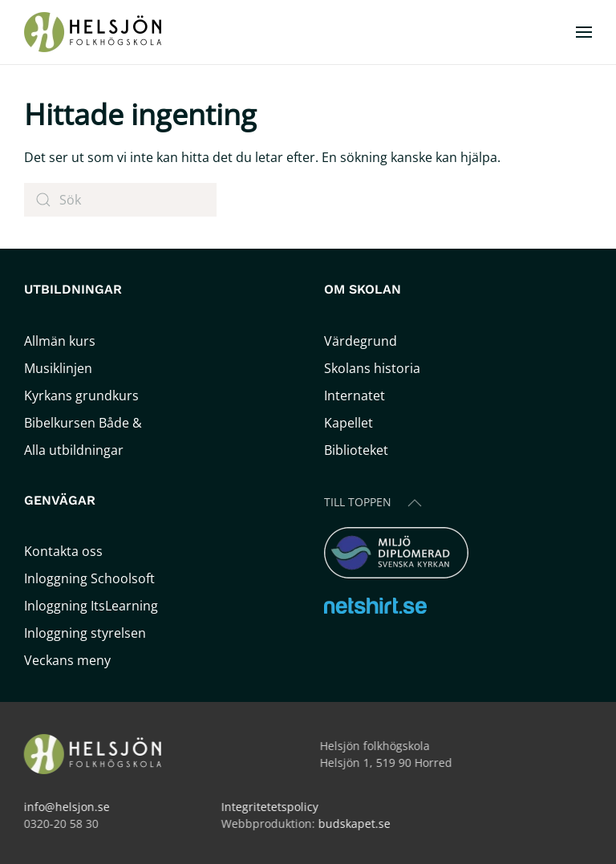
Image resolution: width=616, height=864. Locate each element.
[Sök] (120, 200)
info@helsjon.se (65, 807)
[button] (584, 32)
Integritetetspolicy (268, 807)
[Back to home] (95, 32)
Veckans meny (67, 660)
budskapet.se (353, 823)
